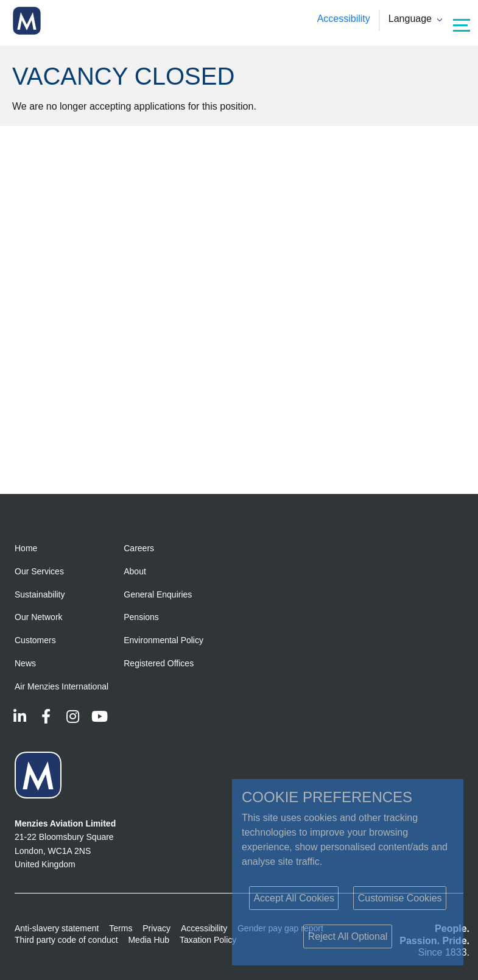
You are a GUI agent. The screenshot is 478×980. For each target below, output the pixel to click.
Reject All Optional (348, 936)
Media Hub (149, 940)
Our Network (39, 617)
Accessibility (344, 19)
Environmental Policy (163, 640)
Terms (121, 928)
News (25, 663)
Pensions (141, 617)
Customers (35, 640)
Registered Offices (159, 663)
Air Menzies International (62, 686)
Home (26, 548)
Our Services (39, 571)
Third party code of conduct (66, 940)
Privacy (156, 928)
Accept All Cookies (294, 898)
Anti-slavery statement (57, 928)
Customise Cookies (400, 898)
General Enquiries (158, 594)
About (135, 571)
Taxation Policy (208, 940)
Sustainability (40, 594)
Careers (139, 548)
